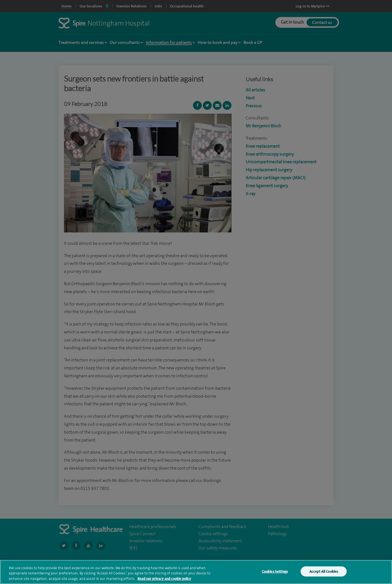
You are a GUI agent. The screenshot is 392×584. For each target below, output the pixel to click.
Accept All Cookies (324, 575)
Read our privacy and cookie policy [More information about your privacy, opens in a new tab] (164, 582)
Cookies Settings (275, 575)
